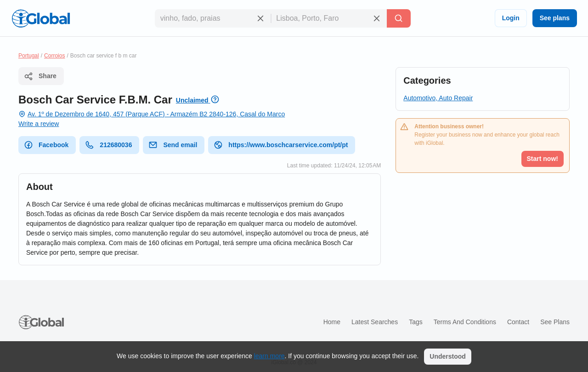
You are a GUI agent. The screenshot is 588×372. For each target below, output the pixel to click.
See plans (555, 18)
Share (40, 76)
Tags (416, 322)
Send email (173, 145)
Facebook (46, 145)
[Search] (399, 18)
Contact (518, 322)
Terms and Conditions (465, 322)
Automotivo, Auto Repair (438, 98)
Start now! (543, 159)
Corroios (54, 56)
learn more (269, 356)
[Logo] (41, 18)
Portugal (29, 56)
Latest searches (375, 322)
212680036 (108, 145)
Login (511, 18)
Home (332, 322)
